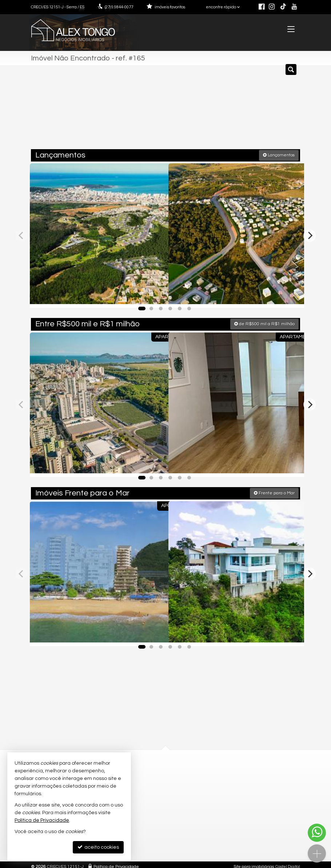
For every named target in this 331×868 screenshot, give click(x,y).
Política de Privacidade (116, 862)
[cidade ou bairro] (230, 110)
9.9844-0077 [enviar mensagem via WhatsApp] (119, 7)
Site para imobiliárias (254, 862)
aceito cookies (98, 847)
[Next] (310, 234)
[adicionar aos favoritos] (155, 294)
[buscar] (284, 110)
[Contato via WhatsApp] (317, 833)
